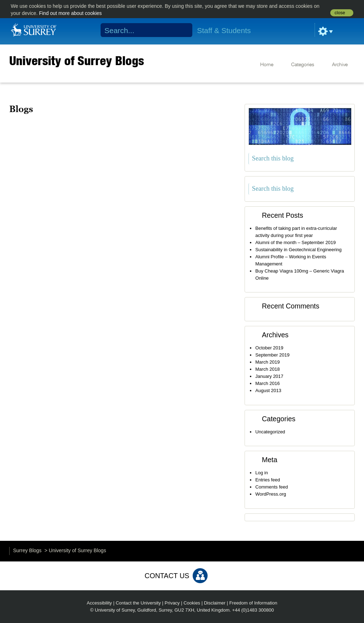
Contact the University (138, 603)
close (340, 13)
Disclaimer (215, 603)
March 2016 (267, 383)
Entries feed (267, 480)
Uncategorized (270, 432)
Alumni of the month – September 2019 (295, 242)
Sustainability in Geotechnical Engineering (298, 250)
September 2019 (272, 355)
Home (267, 65)
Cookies (192, 603)
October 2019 (269, 348)
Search (183, 30)
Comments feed (272, 487)
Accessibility (99, 603)
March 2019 (267, 362)
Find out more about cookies (71, 13)
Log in (261, 473)
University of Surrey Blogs (77, 60)
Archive (340, 65)
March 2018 (267, 369)
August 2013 (268, 390)
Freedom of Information (253, 603)
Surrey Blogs (27, 550)
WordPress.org (271, 494)
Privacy (172, 603)
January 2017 (269, 376)
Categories (303, 65)
